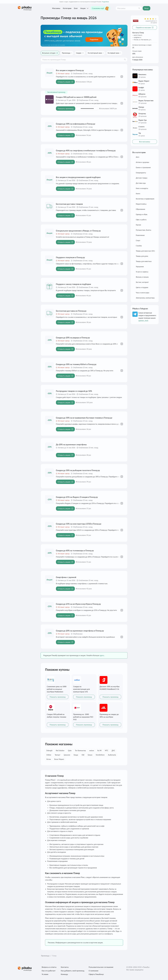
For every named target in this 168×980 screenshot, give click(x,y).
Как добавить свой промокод (73, 971)
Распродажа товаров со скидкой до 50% (74, 391)
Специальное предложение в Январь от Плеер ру (78, 231)
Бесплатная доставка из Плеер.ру (71, 311)
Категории (67, 8)
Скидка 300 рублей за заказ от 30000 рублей (76, 97)
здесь (102, 655)
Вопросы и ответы (49, 967)
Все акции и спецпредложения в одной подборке (78, 177)
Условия (45, 974)
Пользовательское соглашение (101, 967)
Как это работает (49, 971)
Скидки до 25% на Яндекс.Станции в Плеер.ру (77, 497)
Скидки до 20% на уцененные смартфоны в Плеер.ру (80, 631)
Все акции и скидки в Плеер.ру (70, 70)
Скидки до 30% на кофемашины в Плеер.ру (76, 124)
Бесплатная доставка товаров (69, 204)
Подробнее (105, 2)
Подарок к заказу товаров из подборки (73, 284)
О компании (93, 971)
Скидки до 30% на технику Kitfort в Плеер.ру (76, 364)
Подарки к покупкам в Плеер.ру (70, 257)
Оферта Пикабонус (96, 974)
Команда (64, 974)
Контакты (65, 967)
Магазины (56, 8)
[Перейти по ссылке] (84, 36)
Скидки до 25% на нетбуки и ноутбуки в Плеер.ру (78, 604)
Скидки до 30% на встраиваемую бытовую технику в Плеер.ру (84, 418)
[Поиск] (139, 8)
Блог (76, 8)
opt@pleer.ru (137, 37)
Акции (85, 8)
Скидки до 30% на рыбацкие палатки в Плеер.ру (78, 470)
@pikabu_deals (143, 321)
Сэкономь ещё (101, 8)
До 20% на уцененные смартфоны (71, 444)
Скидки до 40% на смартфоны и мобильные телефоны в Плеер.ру (86, 150)
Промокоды (45, 956)
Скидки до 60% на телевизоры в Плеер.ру (75, 550)
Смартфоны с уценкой (66, 577)
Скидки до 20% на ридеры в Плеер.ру (73, 338)
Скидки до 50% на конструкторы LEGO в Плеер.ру (79, 524)
